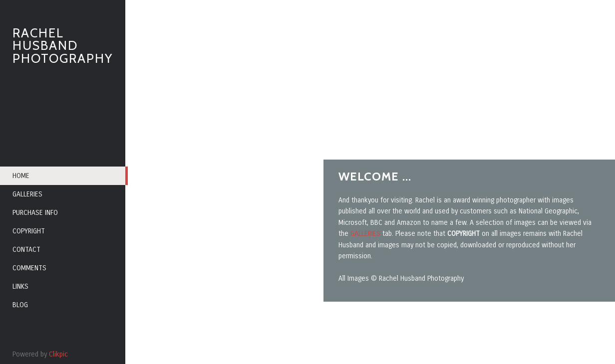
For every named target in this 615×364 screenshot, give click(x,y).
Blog (20, 305)
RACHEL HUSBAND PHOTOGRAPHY (63, 46)
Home (21, 176)
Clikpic (58, 354)
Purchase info (35, 213)
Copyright (29, 231)
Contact (26, 250)
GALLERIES (366, 234)
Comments (29, 268)
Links (20, 286)
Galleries (27, 194)
